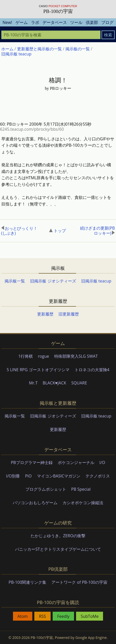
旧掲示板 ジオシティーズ (53, 281)
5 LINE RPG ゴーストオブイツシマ (38, 370)
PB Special (81, 489)
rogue (43, 356)
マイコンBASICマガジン (59, 476)
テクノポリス (98, 476)
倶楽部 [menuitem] (92, 22)
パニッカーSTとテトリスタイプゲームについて (58, 549)
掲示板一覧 (15, 281)
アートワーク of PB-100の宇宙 (79, 582)
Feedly (63, 616)
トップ (57, 231)
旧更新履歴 (69, 314)
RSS (42, 616)
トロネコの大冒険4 (92, 370)
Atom (23, 616)
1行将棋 (26, 356)
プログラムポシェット (46, 489)
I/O (102, 462)
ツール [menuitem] (76, 22)
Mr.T (33, 383)
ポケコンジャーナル (76, 462)
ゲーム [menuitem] (22, 22)
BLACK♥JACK (54, 383)
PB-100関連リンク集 (28, 582)
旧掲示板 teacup (96, 281)
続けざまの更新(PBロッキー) (98, 231)
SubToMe (90, 616)
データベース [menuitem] (55, 22)
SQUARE (79, 383)
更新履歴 (45, 314)
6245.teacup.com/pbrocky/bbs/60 (32, 129)
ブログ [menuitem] (107, 22)
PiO (28, 476)
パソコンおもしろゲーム (35, 503)
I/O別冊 (13, 476)
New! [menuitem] (7, 22)
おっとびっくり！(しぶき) (19, 231)
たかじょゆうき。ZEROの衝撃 (58, 536)
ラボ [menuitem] (35, 22)
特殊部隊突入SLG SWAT (76, 356)
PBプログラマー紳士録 (32, 462)
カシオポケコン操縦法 (83, 503)
